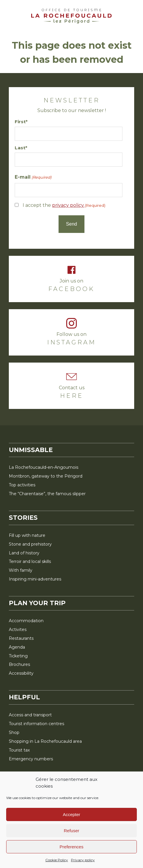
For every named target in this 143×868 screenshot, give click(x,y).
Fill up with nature (27, 535)
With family (21, 570)
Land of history (24, 553)
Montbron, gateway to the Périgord (46, 476)
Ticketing (18, 656)
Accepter (71, 814)
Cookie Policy (57, 860)
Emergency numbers (31, 759)
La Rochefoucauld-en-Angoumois (44, 467)
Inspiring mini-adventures (35, 579)
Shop (14, 732)
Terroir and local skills (30, 561)
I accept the (64, 205)
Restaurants (21, 638)
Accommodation (26, 621)
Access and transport (30, 715)
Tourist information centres (36, 724)
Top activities (22, 485)
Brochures (19, 664)
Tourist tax (19, 750)
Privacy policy (83, 860)
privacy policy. (68, 205)
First (20, 122)
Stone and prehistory (30, 544)
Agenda (17, 647)
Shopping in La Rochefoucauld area (45, 741)
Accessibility (21, 673)
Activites (18, 630)
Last (20, 148)
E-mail (33, 177)
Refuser (72, 831)
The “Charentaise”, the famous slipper (47, 494)
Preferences (72, 847)
